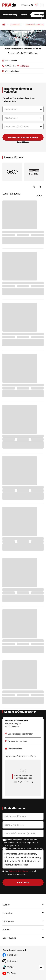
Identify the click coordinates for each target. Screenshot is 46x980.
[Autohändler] (15, 25)
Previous (34, 187)
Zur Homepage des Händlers (19, 734)
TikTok (10, 967)
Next (40, 187)
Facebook (12, 955)
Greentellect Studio (17, 32)
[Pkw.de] (4, 25)
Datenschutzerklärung (19, 871)
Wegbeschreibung (12, 71)
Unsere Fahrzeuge (10, 15)
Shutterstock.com (34, 32)
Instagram (12, 961)
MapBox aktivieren (25, 782)
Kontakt (24, 15)
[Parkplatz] (37, 5)
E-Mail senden (11, 60)
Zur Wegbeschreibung (16, 741)
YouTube (12, 973)
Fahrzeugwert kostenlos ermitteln (23, 137)
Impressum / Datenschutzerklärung (21, 756)
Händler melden (14, 749)
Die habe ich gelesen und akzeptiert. (21, 873)
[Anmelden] (27, 5)
